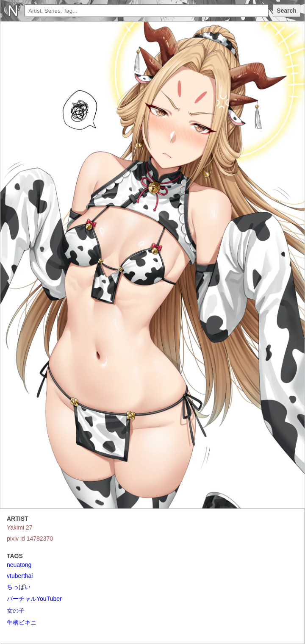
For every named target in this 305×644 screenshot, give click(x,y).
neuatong (19, 565)
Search (287, 11)
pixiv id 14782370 (30, 539)
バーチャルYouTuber (34, 599)
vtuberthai (20, 576)
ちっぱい (19, 587)
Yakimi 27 (19, 527)
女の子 (16, 611)
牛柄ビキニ (22, 622)
